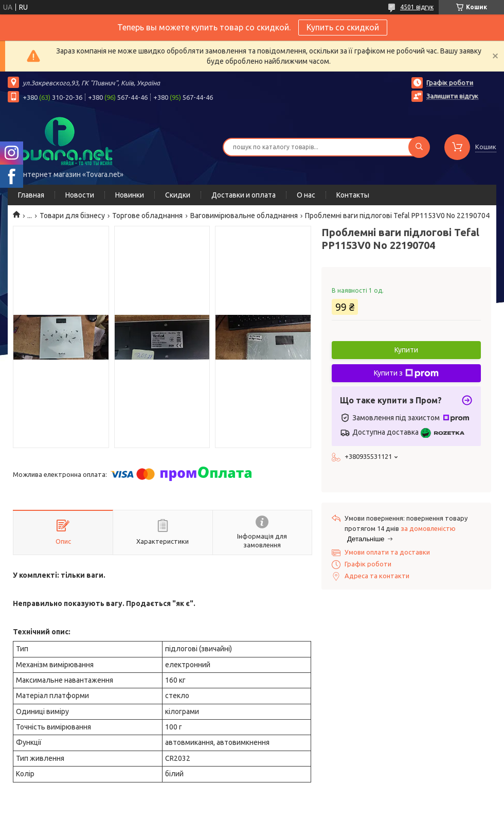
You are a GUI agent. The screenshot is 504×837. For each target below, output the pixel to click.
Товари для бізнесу (72, 216)
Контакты (353, 195)
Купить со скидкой (343, 27)
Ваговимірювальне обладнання (244, 216)
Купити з (406, 373)
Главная (31, 195)
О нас (306, 195)
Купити (406, 350)
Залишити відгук (452, 96)
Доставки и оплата (244, 195)
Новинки (130, 195)
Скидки (178, 195)
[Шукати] (419, 147)
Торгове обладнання (147, 216)
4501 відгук (417, 7)
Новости (80, 195)
